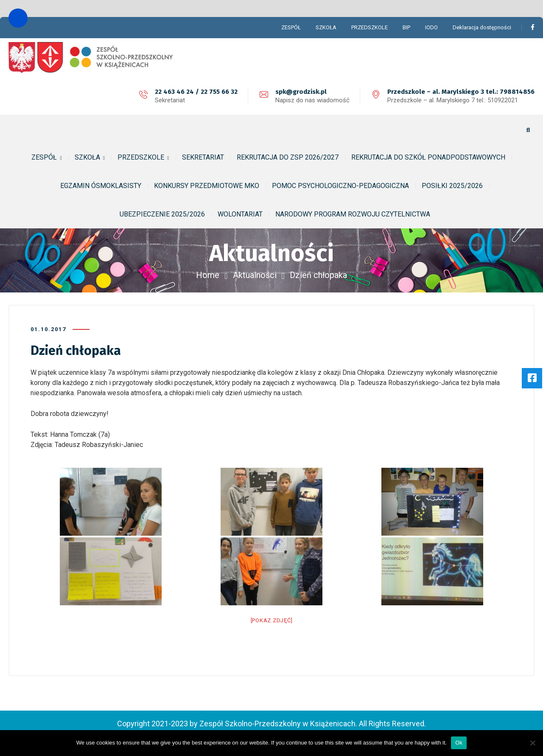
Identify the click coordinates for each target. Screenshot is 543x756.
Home (208, 275)
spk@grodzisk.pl (301, 92)
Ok (459, 743)
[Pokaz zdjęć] (272, 620)
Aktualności (255, 275)
